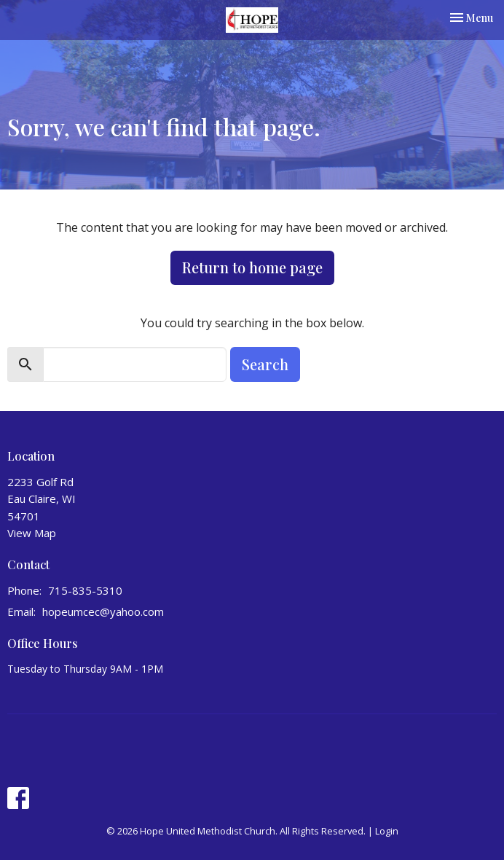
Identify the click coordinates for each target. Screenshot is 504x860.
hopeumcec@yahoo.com (103, 611)
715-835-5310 (85, 590)
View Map (32, 533)
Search (265, 364)
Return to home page (252, 267)
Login (387, 831)
